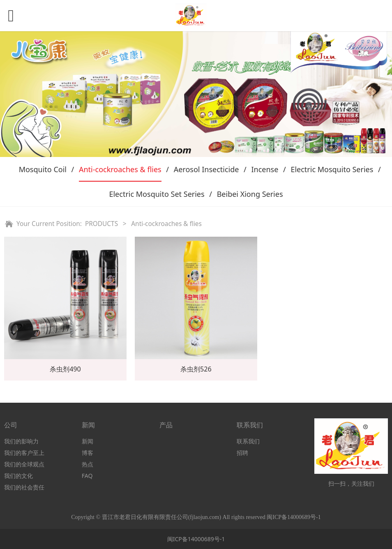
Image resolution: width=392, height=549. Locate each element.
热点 (88, 464)
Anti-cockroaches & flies (120, 169)
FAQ (87, 476)
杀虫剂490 (65, 369)
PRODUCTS (101, 224)
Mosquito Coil (43, 169)
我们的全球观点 (24, 464)
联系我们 (248, 441)
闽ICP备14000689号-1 (196, 539)
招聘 (242, 453)
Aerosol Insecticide (206, 169)
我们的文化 (18, 476)
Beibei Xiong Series (250, 194)
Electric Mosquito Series (332, 169)
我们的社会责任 (24, 487)
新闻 (88, 441)
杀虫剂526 (196, 369)
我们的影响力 (21, 441)
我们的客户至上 (24, 453)
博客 (88, 453)
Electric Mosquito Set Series (157, 194)
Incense (265, 169)
